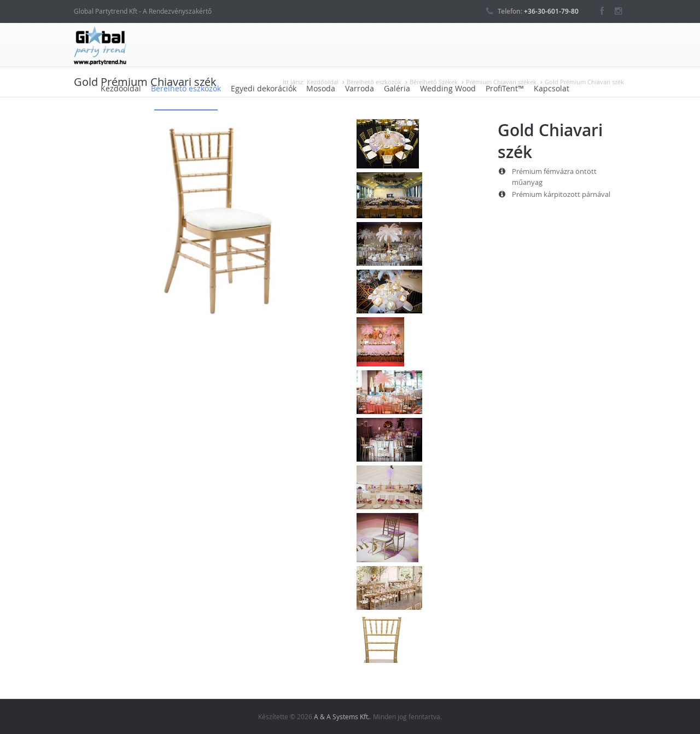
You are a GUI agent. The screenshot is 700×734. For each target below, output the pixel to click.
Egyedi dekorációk (264, 88)
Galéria (397, 88)
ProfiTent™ (505, 88)
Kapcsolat (552, 88)
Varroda (360, 88)
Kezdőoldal (121, 88)
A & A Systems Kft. (342, 716)
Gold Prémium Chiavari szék (584, 82)
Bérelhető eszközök (186, 88)
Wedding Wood (448, 88)
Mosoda (321, 88)
